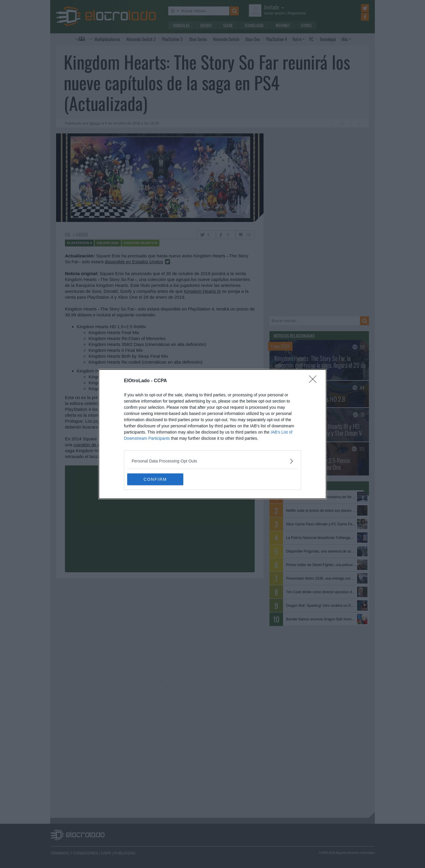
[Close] (315, 381)
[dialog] (212, 434)
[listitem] (212, 461)
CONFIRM (155, 479)
